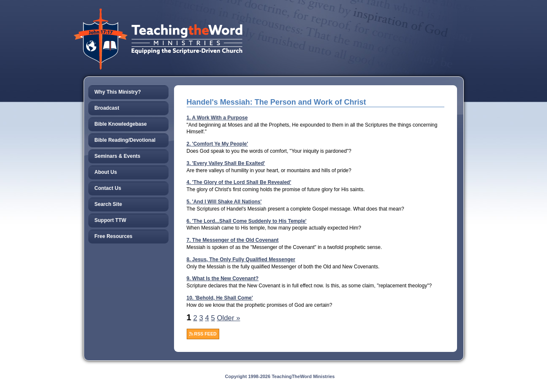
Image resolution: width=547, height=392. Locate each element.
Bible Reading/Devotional (125, 140)
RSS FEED (203, 334)
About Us (106, 172)
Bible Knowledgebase (121, 124)
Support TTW (110, 220)
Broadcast (107, 108)
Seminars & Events (118, 156)
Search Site (108, 204)
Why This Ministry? (118, 92)
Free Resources (114, 236)
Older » (228, 318)
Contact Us (108, 188)
